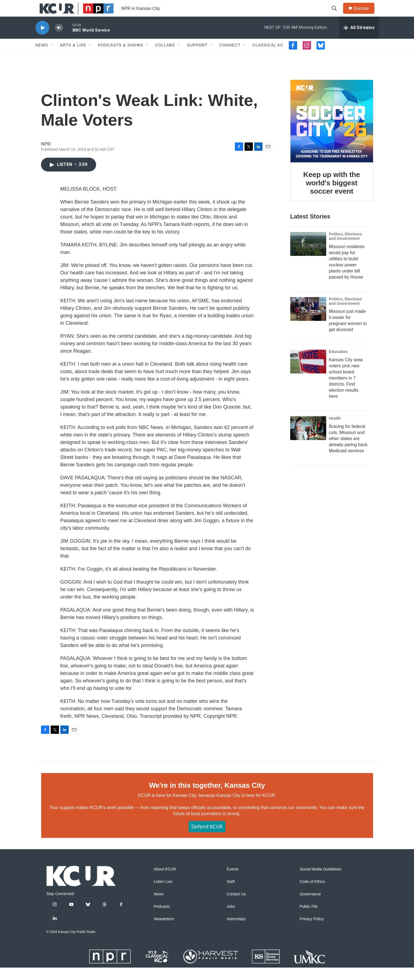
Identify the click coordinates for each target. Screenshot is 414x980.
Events (233, 882)
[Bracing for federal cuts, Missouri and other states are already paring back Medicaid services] (308, 441)
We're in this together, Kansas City (207, 798)
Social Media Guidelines (320, 882)
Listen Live (163, 894)
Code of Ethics (312, 894)
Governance (310, 907)
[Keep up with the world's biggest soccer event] (332, 134)
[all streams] (359, 40)
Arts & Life (73, 58)
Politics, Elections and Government (346, 249)
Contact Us (236, 907)
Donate (365, 15)
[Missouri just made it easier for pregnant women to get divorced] (308, 321)
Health (335, 431)
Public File (309, 919)
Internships (236, 931)
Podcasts (162, 919)
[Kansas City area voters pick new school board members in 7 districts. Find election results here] (308, 374)
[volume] (59, 40)
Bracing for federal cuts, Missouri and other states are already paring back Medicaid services (348, 451)
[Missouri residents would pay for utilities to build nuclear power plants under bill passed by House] (308, 256)
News (42, 58)
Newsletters (164, 931)
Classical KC (268, 58)
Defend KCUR (207, 839)
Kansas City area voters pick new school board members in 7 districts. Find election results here (346, 390)
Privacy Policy (312, 931)
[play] (42, 40)
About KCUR (165, 882)
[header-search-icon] (337, 15)
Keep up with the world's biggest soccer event (332, 195)
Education (338, 364)
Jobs (231, 919)
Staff (231, 894)
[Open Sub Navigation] (52, 58)
